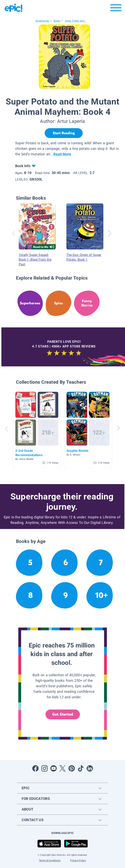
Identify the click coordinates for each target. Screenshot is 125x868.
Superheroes (42, 21)
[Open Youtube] (54, 768)
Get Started (63, 714)
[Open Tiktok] (81, 768)
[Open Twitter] (63, 768)
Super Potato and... (75, 21)
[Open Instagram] (44, 768)
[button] (37, 429)
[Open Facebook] (35, 768)
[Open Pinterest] (72, 768)
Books (57, 21)
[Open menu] (116, 9)
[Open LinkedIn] (90, 768)
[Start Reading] (64, 133)
